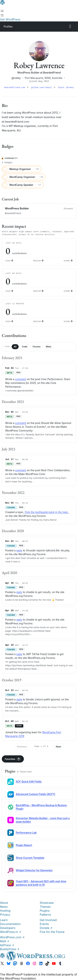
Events (44, 924)
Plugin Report (24, 845)
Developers (8, 928)
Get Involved (48, 920)
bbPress (7, 945)
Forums (36, 346)
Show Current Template (30, 857)
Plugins (45, 910)
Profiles (8, 27)
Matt (5, 941)
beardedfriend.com (16, 87)
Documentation (10, 924)
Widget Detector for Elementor (34, 870)
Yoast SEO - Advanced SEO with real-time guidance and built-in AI (41, 883)
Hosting (5, 910)
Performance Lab (26, 832)
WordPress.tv (11, 931)
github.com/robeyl (43, 87)
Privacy (5, 914)
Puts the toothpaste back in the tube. (47, 512)
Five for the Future (52, 931)
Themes (45, 906)
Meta (49, 346)
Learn (4, 920)
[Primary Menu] (70, 26)
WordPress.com (12, 937)
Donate (46, 928)
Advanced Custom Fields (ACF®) (36, 794)
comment (21, 379)
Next (58, 746)
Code (25, 346)
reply (19, 550)
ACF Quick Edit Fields (29, 781)
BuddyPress (10, 949)
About (4, 902)
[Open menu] (2, 11)
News (4, 906)
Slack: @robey (66, 87)
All (15, 346)
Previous (22, 746)
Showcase (47, 902)
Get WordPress (10, 19)
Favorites (13, 759)
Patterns (45, 914)
